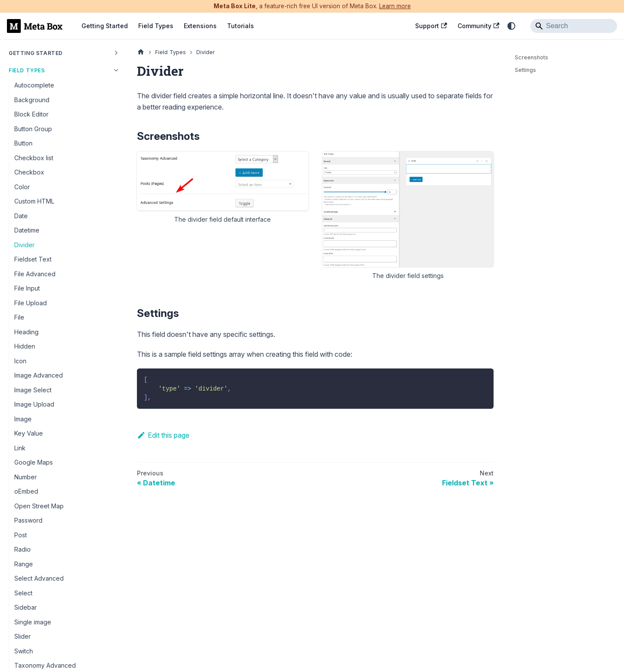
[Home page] (141, 52)
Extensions (200, 26)
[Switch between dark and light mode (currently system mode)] (511, 26)
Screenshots (531, 57)
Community (478, 26)
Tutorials (240, 26)
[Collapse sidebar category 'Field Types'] (116, 70)
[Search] (574, 26)
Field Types (156, 26)
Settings (525, 70)
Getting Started (105, 26)
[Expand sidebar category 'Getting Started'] (116, 53)
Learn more (395, 6)
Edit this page (163, 435)
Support (431, 26)
